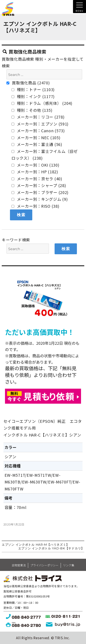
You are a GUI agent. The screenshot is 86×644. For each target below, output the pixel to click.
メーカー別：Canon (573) (38, 130)
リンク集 (69, 565)
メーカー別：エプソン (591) (40, 124)
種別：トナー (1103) (33, 89)
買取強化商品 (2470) (28, 83)
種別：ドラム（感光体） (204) (42, 103)
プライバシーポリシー (44, 565)
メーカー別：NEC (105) (36, 137)
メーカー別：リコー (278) (38, 117)
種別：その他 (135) (32, 110)
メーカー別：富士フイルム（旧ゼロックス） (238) (45, 155)
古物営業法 (19, 565)
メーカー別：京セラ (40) (37, 179)
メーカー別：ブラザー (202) (40, 192)
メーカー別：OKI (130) (35, 165)
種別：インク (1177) (33, 96)
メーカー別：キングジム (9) (40, 199)
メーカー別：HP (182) (35, 172)
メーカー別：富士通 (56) (37, 144)
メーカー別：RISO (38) (35, 206)
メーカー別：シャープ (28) (39, 185)
